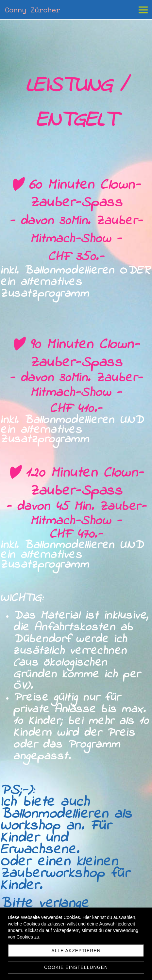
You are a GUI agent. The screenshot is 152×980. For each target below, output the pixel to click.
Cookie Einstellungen (76, 967)
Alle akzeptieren (76, 951)
